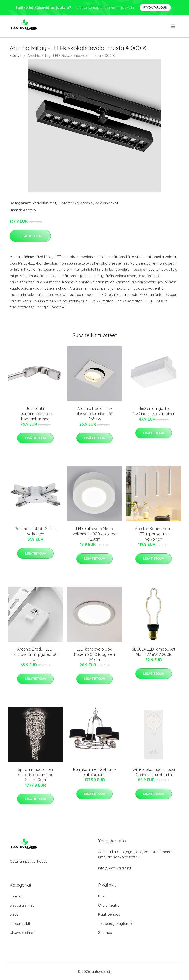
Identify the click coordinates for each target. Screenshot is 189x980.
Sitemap (105, 933)
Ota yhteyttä (109, 905)
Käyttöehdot (109, 914)
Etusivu (16, 56)
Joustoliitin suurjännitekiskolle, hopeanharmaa (36, 414)
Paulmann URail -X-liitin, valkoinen (36, 531)
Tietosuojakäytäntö (115, 923)
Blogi (103, 896)
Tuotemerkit (68, 203)
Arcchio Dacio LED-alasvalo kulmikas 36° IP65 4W (94, 414)
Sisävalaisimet (44, 203)
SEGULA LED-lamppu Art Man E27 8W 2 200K (154, 652)
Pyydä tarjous (155, 8)
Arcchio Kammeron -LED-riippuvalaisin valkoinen (154, 534)
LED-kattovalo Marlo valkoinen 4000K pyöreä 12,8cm (95, 534)
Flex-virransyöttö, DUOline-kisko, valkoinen (154, 411)
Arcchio (87, 203)
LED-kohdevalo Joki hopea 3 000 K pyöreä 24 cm (94, 654)
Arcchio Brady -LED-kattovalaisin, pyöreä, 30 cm (35, 654)
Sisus (14, 914)
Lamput (16, 896)
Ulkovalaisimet (22, 933)
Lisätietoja (30, 236)
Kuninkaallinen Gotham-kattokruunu (94, 772)
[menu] (174, 26)
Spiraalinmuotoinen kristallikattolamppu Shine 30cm (35, 775)
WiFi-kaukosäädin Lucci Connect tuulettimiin (154, 772)
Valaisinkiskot (106, 203)
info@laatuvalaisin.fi (115, 868)
